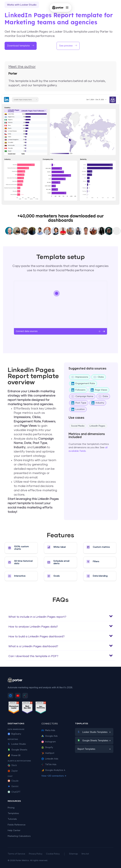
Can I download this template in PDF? (33, 656)
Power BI (14, 755)
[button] (60, 616)
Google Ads (50, 736)
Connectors (50, 724)
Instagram (49, 742)
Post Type (79, 403)
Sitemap (73, 854)
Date (103, 396)
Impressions (80, 377)
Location (78, 409)
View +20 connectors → (54, 776)
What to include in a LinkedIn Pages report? (37, 617)
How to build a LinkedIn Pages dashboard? (36, 637)
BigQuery (14, 734)
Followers (78, 390)
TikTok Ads (49, 765)
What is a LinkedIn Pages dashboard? (33, 646)
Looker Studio (17, 744)
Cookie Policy (53, 854)
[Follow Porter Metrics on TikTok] (25, 696)
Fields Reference (17, 825)
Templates (13, 813)
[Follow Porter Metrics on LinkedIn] (10, 696)
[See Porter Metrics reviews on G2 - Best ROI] (27, 708)
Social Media (78, 426)
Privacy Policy (36, 854)
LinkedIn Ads (50, 759)
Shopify (47, 747)
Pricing (11, 808)
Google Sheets (17, 750)
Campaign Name (82, 396)
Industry (98, 403)
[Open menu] (67, 8)
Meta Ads (48, 730)
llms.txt (85, 854)
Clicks (99, 377)
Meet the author (22, 67)
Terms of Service (16, 854)
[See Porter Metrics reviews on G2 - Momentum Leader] (14, 708)
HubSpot (48, 753)
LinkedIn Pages (97, 426)
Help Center (14, 830)
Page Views (99, 390)
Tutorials (12, 819)
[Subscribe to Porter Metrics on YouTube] (18, 696)
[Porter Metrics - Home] (58, 8)
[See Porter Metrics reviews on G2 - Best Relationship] (41, 708)
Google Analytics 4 (53, 770)
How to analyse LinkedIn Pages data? (33, 627)
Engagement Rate (83, 383)
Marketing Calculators (19, 836)
